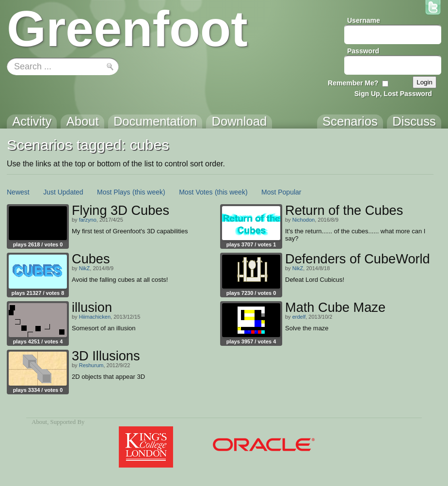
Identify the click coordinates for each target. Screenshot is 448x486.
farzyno (88, 220)
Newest (18, 192)
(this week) (149, 192)
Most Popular (281, 192)
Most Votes (196, 192)
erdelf (299, 317)
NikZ (85, 268)
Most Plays (113, 192)
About (39, 422)
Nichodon (304, 220)
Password (363, 51)
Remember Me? (353, 83)
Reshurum (91, 365)
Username (364, 20)
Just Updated (63, 192)
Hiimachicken (95, 317)
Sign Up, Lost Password (393, 94)
